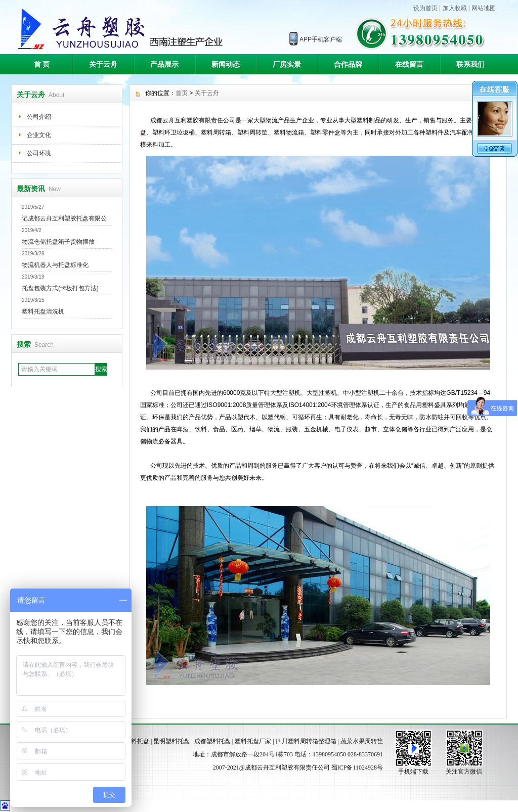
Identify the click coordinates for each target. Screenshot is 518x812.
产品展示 (164, 64)
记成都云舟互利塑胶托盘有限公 (64, 218)
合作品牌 (348, 64)
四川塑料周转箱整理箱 (306, 741)
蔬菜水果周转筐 (362, 741)
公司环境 (39, 153)
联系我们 (470, 64)
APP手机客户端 (321, 39)
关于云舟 (103, 64)
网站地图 (484, 8)
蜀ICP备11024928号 (357, 768)
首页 (182, 93)
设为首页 (425, 8)
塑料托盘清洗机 (43, 311)
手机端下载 (413, 772)
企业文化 (39, 135)
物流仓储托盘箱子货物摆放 (58, 242)
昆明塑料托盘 (171, 741)
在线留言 (409, 64)
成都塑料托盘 (212, 741)
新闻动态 (226, 64)
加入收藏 (455, 8)
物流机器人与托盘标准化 (55, 265)
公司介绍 (39, 117)
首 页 (42, 64)
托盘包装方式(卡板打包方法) (60, 288)
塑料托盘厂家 (253, 741)
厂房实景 (287, 64)
